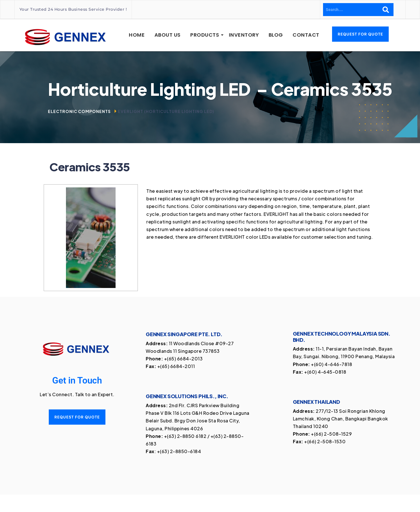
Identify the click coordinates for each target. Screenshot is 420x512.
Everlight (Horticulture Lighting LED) (166, 111)
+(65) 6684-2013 (184, 359)
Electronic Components (79, 111)
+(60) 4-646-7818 (331, 364)
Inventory (244, 35)
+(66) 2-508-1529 (331, 434)
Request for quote (77, 417)
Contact (306, 35)
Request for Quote (360, 34)
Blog (276, 35)
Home (137, 35)
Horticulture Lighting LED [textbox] (220, 89)
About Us (168, 35)
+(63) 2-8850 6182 (185, 436)
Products (206, 35)
